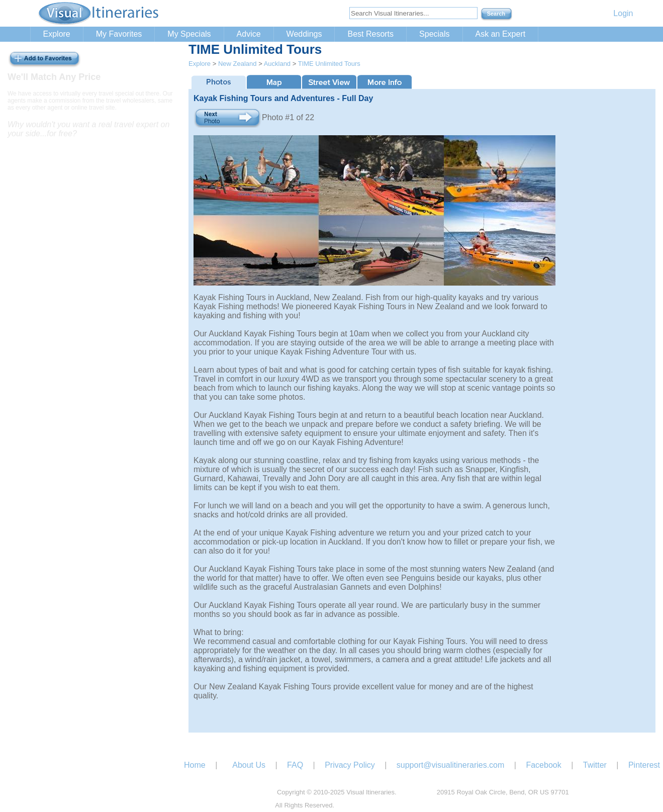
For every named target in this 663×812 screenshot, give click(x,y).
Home (195, 765)
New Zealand (238, 64)
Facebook (543, 765)
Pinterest (644, 765)
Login (623, 13)
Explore (57, 34)
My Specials (189, 34)
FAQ (295, 765)
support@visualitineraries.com (451, 765)
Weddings (304, 34)
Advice (249, 34)
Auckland (277, 64)
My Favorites (119, 34)
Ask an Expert (501, 34)
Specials (434, 34)
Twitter (595, 765)
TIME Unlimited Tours (329, 64)
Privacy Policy (350, 765)
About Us (249, 765)
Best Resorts (370, 34)
